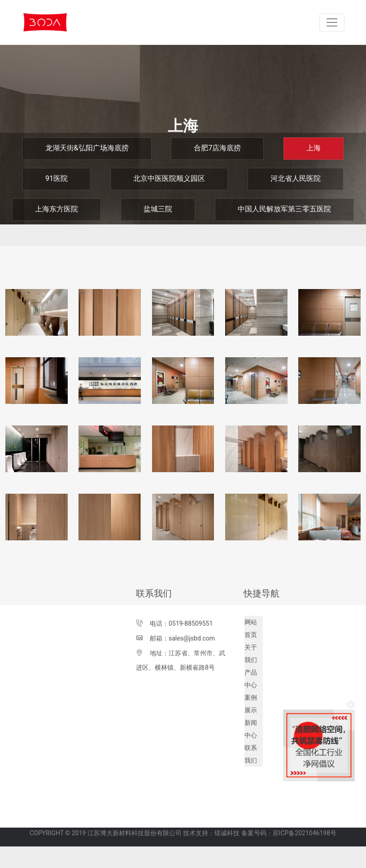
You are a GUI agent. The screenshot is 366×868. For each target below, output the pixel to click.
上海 (314, 148)
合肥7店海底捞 (217, 148)
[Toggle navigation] (332, 22)
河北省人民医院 (296, 178)
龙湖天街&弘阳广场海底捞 (87, 148)
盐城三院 (158, 209)
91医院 (57, 178)
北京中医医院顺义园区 (169, 178)
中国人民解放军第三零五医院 (284, 209)
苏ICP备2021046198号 (305, 826)
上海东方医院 (57, 209)
